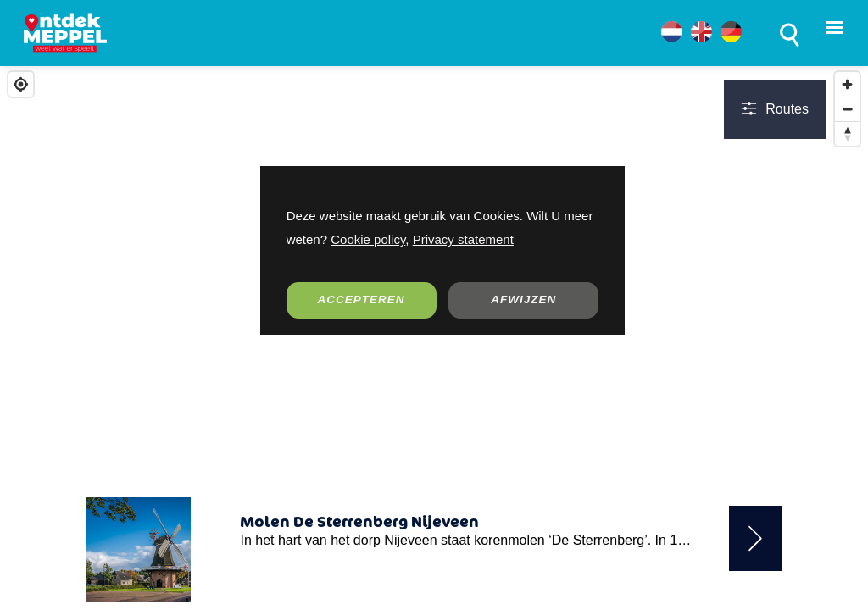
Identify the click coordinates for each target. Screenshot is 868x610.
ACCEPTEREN (362, 299)
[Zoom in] (847, 84)
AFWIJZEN (523, 299)
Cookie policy (368, 239)
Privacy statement (463, 239)
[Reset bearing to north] (847, 133)
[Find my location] (21, 84)
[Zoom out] (847, 109)
